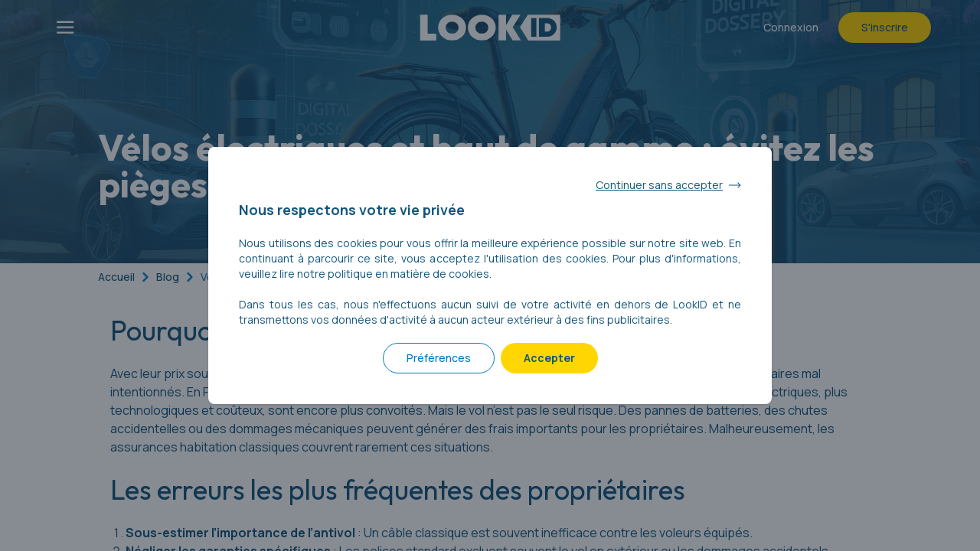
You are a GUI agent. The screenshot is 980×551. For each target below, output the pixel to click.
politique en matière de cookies (408, 274)
